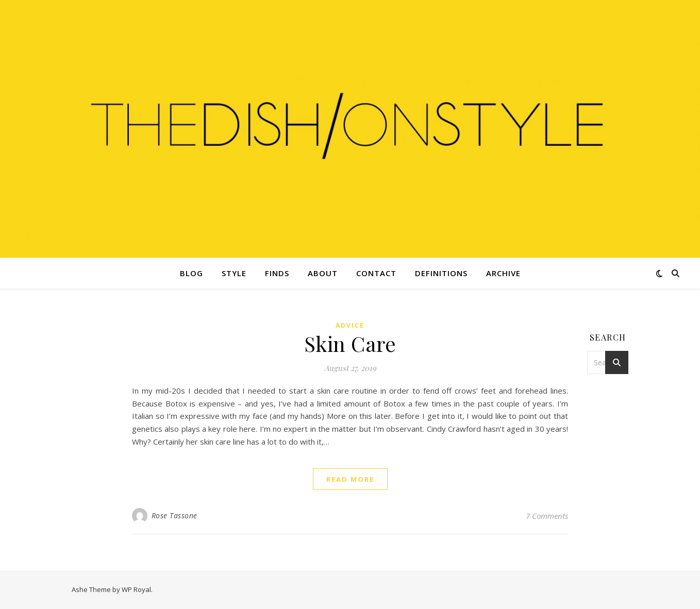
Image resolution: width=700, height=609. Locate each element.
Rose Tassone (174, 515)
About (323, 273)
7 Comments (547, 516)
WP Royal (136, 589)
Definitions (441, 273)
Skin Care (350, 343)
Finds (277, 273)
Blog (191, 273)
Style (234, 273)
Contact (376, 273)
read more (350, 479)
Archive (503, 273)
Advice (350, 325)
